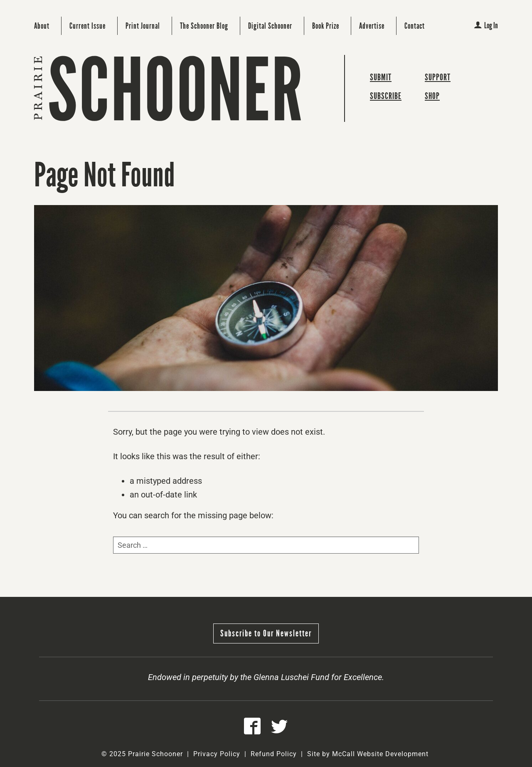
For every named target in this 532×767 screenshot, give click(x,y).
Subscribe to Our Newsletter (266, 633)
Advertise (372, 26)
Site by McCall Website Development (368, 754)
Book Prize (326, 26)
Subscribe (386, 96)
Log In (486, 25)
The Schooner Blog (204, 26)
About (42, 26)
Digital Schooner (270, 26)
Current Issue (87, 26)
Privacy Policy (217, 754)
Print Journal (143, 26)
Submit (381, 77)
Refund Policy (274, 754)
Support (438, 77)
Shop (432, 96)
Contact (415, 26)
